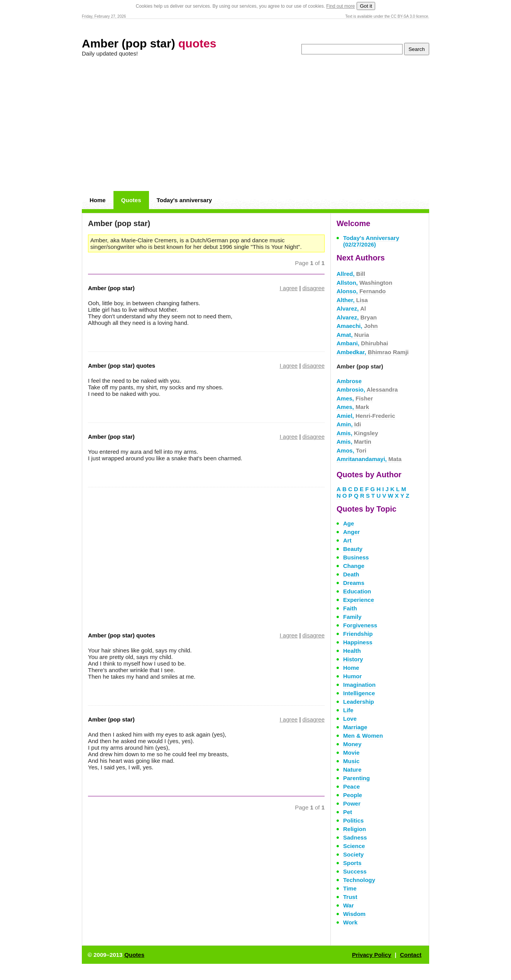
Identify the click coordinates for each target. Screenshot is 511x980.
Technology (359, 880)
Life (348, 710)
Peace (351, 787)
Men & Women (363, 736)
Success (355, 871)
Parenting (356, 778)
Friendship (358, 634)
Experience (359, 600)
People (353, 795)
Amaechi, (357, 326)
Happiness (358, 642)
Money (352, 744)
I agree (289, 288)
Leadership (359, 702)
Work (350, 922)
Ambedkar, (373, 352)
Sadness (355, 837)
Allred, (351, 274)
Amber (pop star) (149, 43)
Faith (350, 608)
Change (354, 566)
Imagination (359, 685)
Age (349, 523)
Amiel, (366, 416)
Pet (348, 812)
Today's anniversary (184, 200)
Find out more (340, 6)
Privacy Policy (372, 955)
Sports (352, 863)
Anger (351, 532)
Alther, (352, 300)
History (353, 659)
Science (354, 846)
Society (353, 854)
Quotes (131, 200)
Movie (351, 753)
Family (352, 617)
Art (347, 540)
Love (350, 719)
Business (356, 557)
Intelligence (359, 693)
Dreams (354, 583)
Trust (350, 897)
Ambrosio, (367, 389)
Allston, (364, 283)
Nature (352, 770)
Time (350, 888)
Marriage (355, 727)
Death (351, 574)
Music (351, 761)
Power (352, 803)
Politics (353, 820)
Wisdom (354, 914)
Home (98, 200)
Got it (366, 6)
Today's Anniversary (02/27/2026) (371, 241)
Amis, (357, 433)
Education (357, 591)
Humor (352, 676)
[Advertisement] (255, 124)
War (349, 905)
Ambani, (362, 343)
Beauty (353, 549)
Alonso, (361, 291)
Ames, (355, 398)
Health (352, 651)
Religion (354, 829)
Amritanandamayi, (369, 459)
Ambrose (349, 381)
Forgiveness (360, 625)
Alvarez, (351, 308)
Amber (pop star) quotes (122, 366)
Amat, (353, 335)
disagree (313, 288)
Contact (411, 955)
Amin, (349, 424)
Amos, (351, 450)
